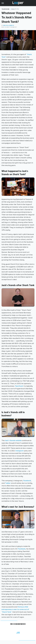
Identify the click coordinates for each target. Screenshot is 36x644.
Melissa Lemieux (9, 25)
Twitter (8, 483)
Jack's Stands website (13, 440)
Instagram (20, 451)
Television (5, 9)
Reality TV (15, 9)
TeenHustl (19, 386)
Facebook (27, 481)
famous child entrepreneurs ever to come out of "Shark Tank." (15, 609)
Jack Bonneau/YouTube (27, 305)
